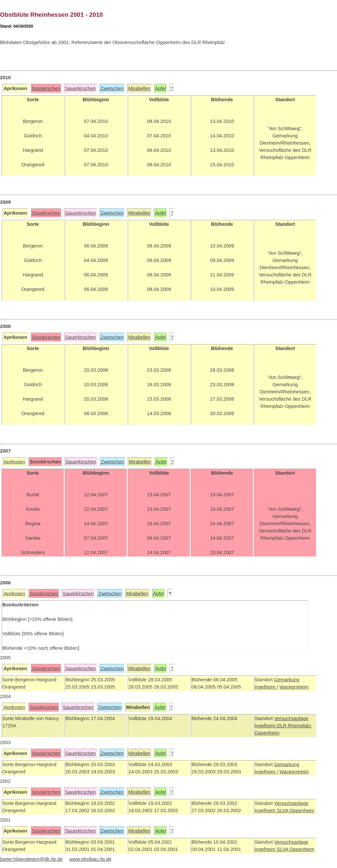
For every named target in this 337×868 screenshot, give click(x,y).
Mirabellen (139, 88)
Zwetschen (112, 88)
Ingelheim (266, 726)
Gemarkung (287, 680)
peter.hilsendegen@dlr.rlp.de (32, 859)
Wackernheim (294, 687)
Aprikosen (14, 462)
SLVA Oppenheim (296, 810)
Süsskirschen (46, 88)
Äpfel (160, 88)
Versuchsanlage (291, 718)
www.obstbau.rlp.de (90, 859)
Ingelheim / (266, 687)
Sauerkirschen (80, 88)
